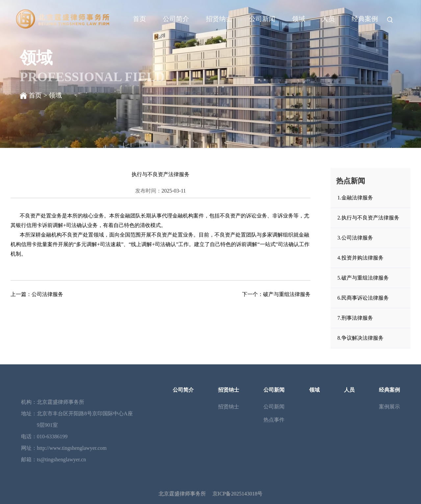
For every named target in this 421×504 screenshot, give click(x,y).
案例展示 (389, 407)
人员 (328, 19)
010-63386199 (52, 436)
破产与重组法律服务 (287, 294)
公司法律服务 (47, 294)
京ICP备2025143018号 (238, 494)
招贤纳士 (219, 19)
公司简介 (176, 19)
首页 (139, 19)
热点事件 (274, 420)
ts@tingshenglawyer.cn (61, 459)
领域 (299, 19)
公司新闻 (262, 19)
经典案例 (365, 19)
